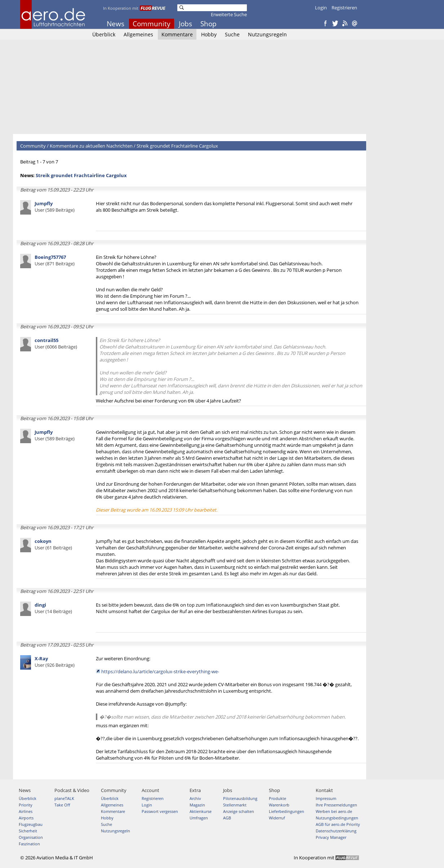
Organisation (31, 837)
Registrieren (344, 8)
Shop (208, 24)
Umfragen (199, 818)
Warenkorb (279, 805)
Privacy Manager (331, 837)
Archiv (195, 798)
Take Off (62, 805)
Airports (26, 818)
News (116, 24)
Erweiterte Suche (229, 14)
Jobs (185, 24)
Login (321, 8)
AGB (227, 818)
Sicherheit (28, 831)
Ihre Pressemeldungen (336, 805)
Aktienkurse (201, 811)
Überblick (104, 34)
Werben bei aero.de (334, 811)
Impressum (326, 798)
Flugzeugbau (31, 824)
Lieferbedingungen (287, 811)
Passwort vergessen (160, 811)
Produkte (277, 798)
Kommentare (177, 34)
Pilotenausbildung (240, 798)
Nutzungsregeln (267, 34)
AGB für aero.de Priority (338, 824)
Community (152, 24)
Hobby (209, 34)
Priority (26, 805)
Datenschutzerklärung (336, 831)
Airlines (26, 811)
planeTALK (64, 798)
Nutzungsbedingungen (337, 818)
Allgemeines (138, 34)
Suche (232, 34)
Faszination (29, 844)
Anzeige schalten (239, 811)
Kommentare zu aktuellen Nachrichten (91, 146)
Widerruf (277, 818)
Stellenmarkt (235, 805)
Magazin (197, 805)
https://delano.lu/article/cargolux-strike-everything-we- (160, 671)
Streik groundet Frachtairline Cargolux (177, 146)
